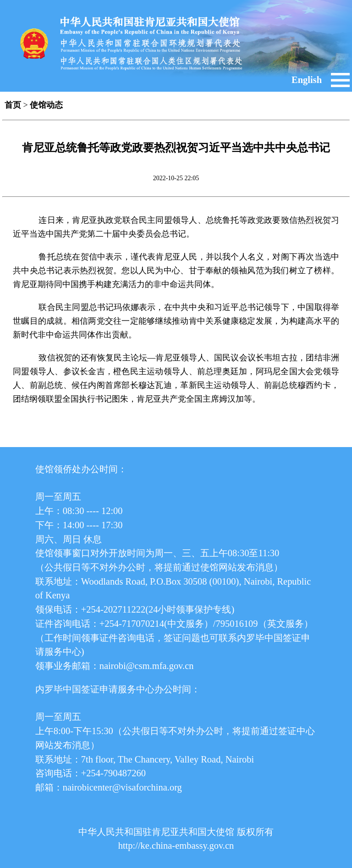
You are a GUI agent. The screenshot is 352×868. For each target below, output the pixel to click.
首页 (13, 105)
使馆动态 (46, 105)
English (307, 80)
